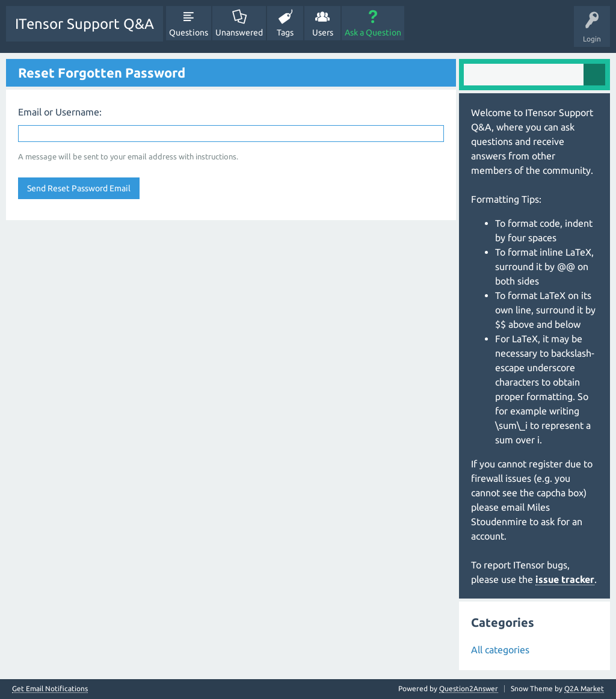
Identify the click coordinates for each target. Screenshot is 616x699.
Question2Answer (469, 688)
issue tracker (565, 579)
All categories (500, 650)
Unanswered (239, 32)
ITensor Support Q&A (85, 24)
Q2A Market (584, 688)
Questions (189, 32)
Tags (285, 32)
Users (323, 32)
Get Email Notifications (50, 689)
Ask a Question (373, 32)
